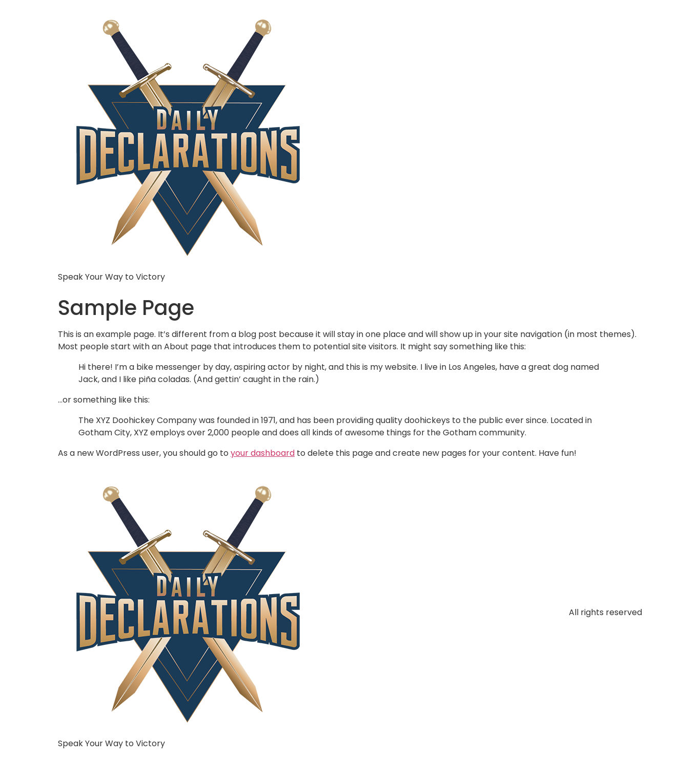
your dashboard (263, 453)
